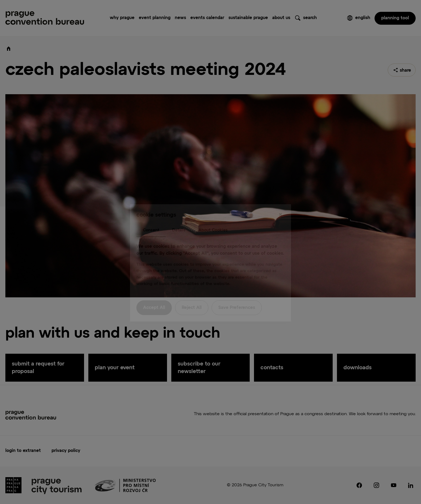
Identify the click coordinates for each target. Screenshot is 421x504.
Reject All (192, 297)
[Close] (280, 204)
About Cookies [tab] (213, 219)
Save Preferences (237, 297)
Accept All (154, 297)
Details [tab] (179, 219)
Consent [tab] (151, 219)
